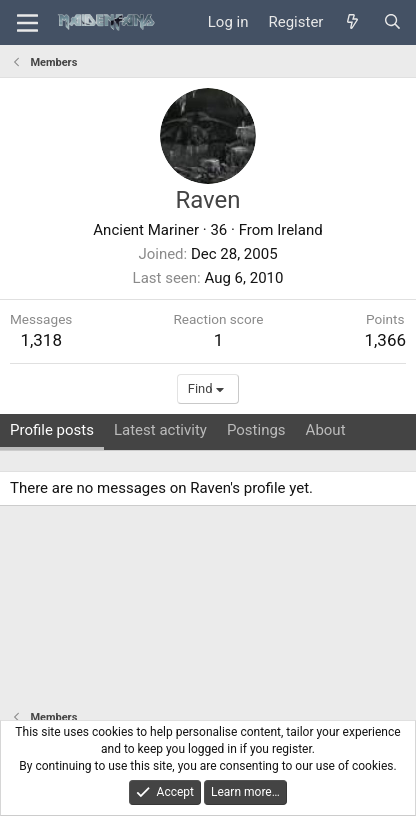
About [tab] (326, 430)
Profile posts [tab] (52, 430)
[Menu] (27, 23)
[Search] (392, 22)
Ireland (300, 230)
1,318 (41, 340)
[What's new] (352, 22)
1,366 (385, 340)
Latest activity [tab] (160, 430)
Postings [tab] (256, 430)
